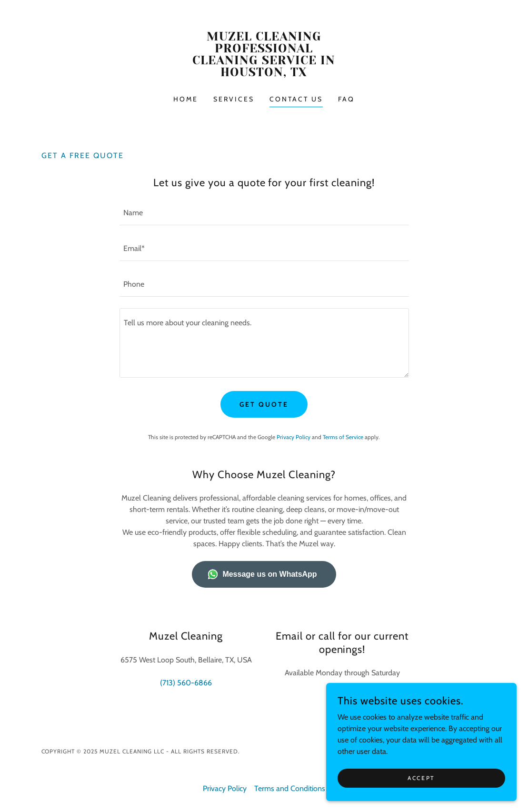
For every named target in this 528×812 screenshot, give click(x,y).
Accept (421, 778)
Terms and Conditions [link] (290, 788)
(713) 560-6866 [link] (186, 683)
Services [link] (234, 99)
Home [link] (186, 99)
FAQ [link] (346, 99)
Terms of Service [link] (343, 437)
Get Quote (264, 404)
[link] (264, 74)
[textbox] (264, 213)
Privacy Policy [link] (294, 437)
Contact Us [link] (296, 99)
